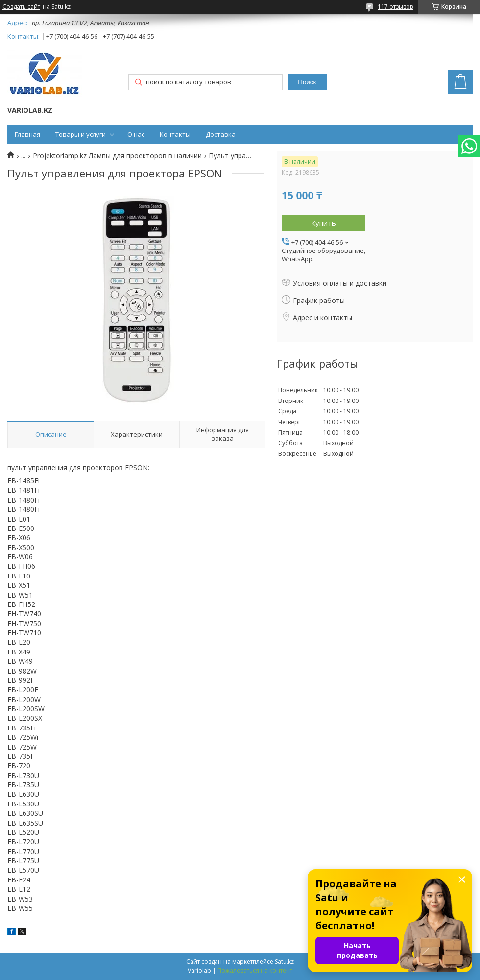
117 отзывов (395, 7)
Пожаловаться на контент (255, 970)
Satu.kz (284, 962)
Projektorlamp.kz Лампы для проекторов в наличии (117, 156)
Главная (27, 134)
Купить (324, 223)
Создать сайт (21, 7)
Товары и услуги (81, 134)
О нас (136, 134)
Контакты (175, 134)
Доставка (221, 134)
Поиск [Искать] (307, 82)
